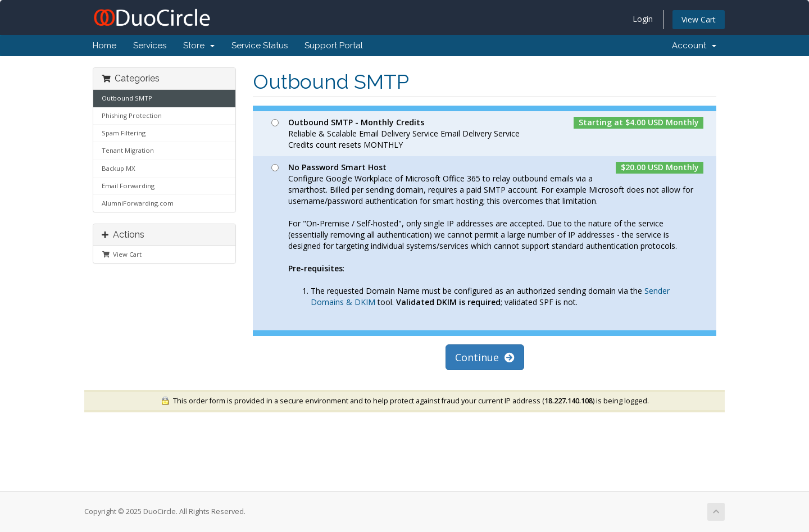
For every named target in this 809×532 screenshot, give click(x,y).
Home (104, 46)
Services (150, 46)
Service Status (260, 46)
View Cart (699, 19)
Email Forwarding (128, 186)
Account (694, 46)
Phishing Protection (132, 115)
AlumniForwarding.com (138, 203)
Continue (485, 357)
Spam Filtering (124, 133)
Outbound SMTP (127, 98)
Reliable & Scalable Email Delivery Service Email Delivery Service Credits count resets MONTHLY (485, 133)
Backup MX (119, 168)
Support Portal (334, 46)
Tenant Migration (128, 150)
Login (643, 19)
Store (199, 46)
